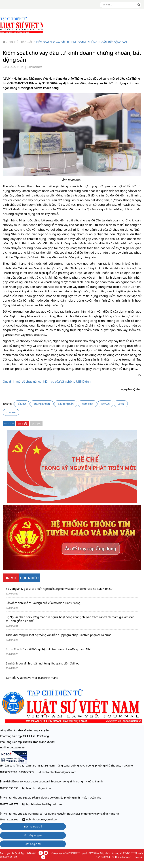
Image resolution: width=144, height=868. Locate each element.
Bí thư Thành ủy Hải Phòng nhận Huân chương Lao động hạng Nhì (48, 649)
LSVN (121, 404)
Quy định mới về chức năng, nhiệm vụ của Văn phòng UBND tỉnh (47, 381)
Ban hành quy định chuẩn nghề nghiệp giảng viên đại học (42, 663)
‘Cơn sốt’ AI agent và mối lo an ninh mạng (32, 678)
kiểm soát (87, 404)
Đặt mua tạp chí (33, 826)
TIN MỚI (11, 578)
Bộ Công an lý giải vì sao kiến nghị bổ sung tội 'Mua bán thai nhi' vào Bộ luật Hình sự (59, 589)
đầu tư (22, 404)
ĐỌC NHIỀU (29, 578)
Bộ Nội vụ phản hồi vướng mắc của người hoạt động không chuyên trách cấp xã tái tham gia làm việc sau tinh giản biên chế (70, 619)
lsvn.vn (105, 404)
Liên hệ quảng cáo (33, 835)
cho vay (11, 412)
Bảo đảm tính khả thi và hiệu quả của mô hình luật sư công (43, 603)
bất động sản (66, 404)
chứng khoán (42, 404)
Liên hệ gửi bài (33, 844)
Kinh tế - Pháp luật (19, 42)
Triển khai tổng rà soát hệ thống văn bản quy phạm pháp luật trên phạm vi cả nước (58, 635)
